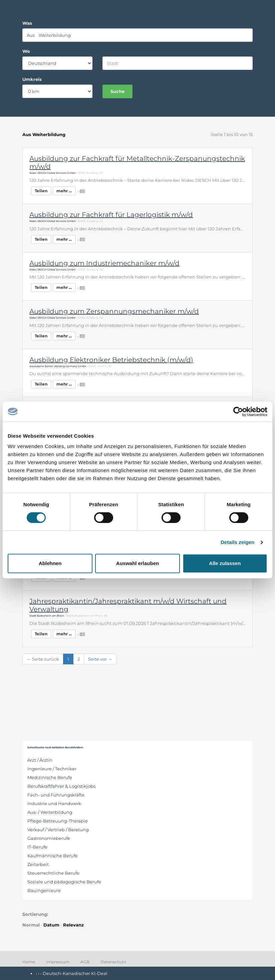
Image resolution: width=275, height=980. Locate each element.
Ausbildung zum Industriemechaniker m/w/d (104, 263)
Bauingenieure (44, 890)
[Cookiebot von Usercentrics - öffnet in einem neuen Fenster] (238, 412)
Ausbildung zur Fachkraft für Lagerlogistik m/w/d (111, 215)
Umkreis (32, 79)
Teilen (41, 191)
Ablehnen (50, 563)
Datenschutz (113, 962)
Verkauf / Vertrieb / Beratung (58, 830)
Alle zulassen (225, 563)
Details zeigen (237, 542)
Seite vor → (100, 659)
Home (29, 962)
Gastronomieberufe (49, 838)
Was (27, 23)
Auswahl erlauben (137, 563)
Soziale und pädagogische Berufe (64, 882)
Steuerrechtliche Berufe (53, 873)
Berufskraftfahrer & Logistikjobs (61, 786)
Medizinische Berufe (50, 777)
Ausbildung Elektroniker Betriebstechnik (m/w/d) (111, 360)
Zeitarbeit (38, 864)
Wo (26, 51)
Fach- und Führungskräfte (56, 795)
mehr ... (64, 191)
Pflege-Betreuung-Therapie (58, 821)
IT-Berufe (37, 847)
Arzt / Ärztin (40, 760)
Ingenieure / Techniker (52, 769)
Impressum (58, 962)
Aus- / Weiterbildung (50, 812)
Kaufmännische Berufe (53, 856)
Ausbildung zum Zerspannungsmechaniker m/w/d (114, 311)
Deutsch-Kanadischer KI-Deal (75, 973)
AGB (85, 962)
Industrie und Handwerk (54, 803)
